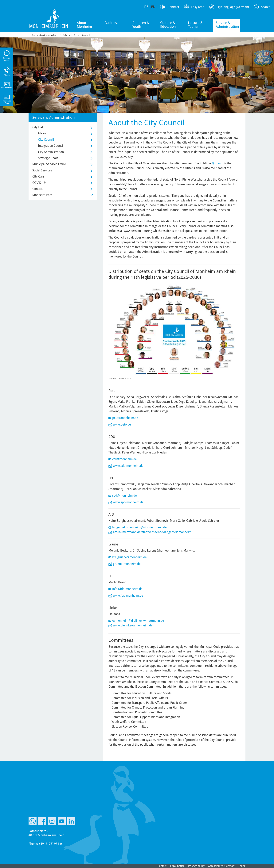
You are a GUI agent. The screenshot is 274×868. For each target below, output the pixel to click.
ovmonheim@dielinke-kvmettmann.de (138, 621)
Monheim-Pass (42, 195)
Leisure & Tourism (195, 25)
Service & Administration (227, 25)
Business (112, 23)
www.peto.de (122, 424)
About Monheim (84, 25)
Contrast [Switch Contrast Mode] (173, 7)
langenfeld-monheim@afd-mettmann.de (139, 527)
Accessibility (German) (222, 866)
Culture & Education (168, 25)
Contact (37, 189)
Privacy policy (196, 866)
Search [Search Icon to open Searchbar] (266, 7)
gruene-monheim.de (127, 564)
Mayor (42, 133)
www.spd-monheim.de (128, 502)
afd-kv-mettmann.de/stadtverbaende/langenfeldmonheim (152, 532)
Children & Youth (141, 25)
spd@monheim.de (125, 496)
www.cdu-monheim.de (128, 466)
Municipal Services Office (49, 164)
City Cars (38, 176)
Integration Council (51, 146)
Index (242, 866)
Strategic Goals (48, 158)
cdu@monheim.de (125, 459)
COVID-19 (39, 183)
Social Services (42, 170)
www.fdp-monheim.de (128, 596)
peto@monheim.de (125, 418)
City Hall (67, 35)
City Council (84, 35)
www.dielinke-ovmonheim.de (133, 625)
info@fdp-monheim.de (127, 589)
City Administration (51, 152)
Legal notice (177, 866)
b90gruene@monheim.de (129, 557)
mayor (219, 163)
